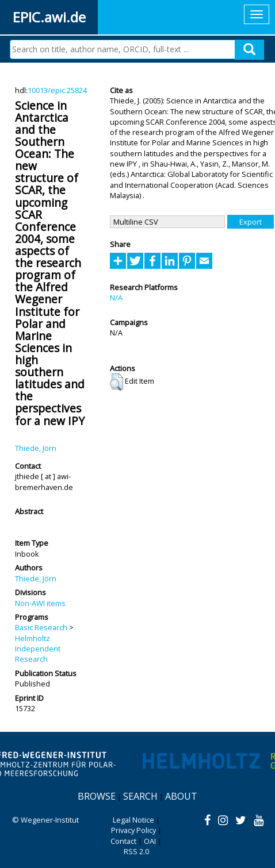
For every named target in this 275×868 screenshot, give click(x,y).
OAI (150, 841)
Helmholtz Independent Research (38, 649)
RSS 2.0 (136, 851)
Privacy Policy (133, 830)
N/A (116, 298)
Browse (97, 796)
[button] (117, 382)
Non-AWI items (40, 603)
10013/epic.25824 (57, 90)
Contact (123, 841)
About (181, 796)
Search (140, 796)
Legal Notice (133, 820)
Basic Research (41, 627)
